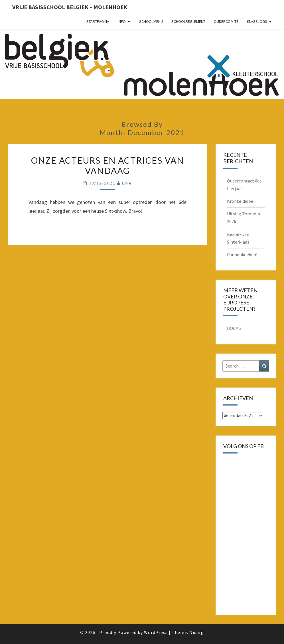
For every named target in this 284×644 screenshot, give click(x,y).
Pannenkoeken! (242, 254)
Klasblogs (257, 21)
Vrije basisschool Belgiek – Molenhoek (70, 7)
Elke (127, 183)
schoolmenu (151, 21)
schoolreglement (188, 21)
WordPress (156, 632)
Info (122, 21)
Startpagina (98, 21)
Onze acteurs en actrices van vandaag (107, 165)
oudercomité (226, 21)
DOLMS (234, 328)
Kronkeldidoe (240, 201)
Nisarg (197, 632)
